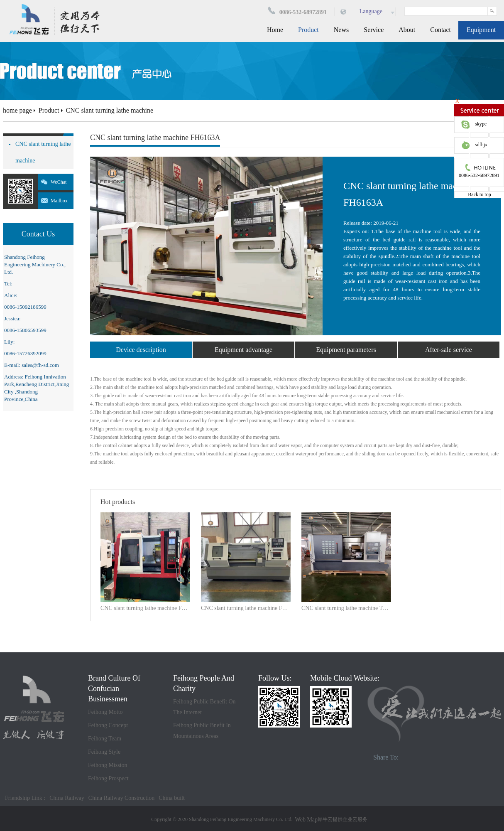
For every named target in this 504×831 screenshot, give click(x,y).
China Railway (67, 798)
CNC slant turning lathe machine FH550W (145, 608)
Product (49, 110)
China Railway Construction (121, 798)
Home (275, 30)
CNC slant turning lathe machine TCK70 (346, 608)
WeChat (59, 182)
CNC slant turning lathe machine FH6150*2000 (246, 608)
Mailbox (59, 201)
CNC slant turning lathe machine (110, 110)
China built (172, 798)
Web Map (306, 820)
